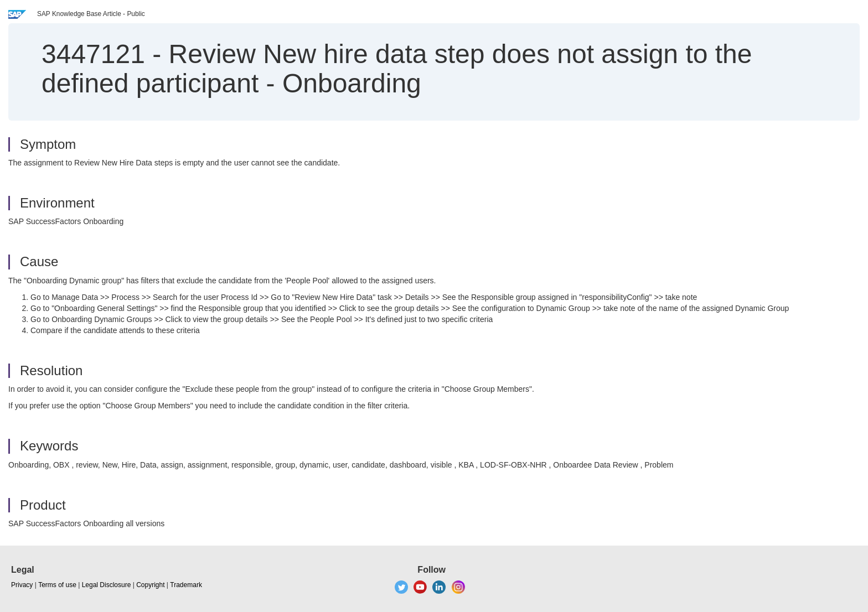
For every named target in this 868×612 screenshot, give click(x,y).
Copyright (150, 585)
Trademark (186, 585)
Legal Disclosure (107, 585)
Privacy (22, 585)
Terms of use (57, 585)
